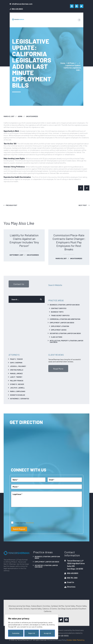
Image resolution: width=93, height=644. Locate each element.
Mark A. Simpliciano (18, 391)
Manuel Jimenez (16, 373)
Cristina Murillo (17, 370)
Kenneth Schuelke (18, 395)
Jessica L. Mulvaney (18, 366)
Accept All (47, 633)
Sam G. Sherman (16, 363)
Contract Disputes (59, 308)
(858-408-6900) (62, 636)
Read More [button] (58, 369)
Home (63, 63)
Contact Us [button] (19, 284)
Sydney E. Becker (17, 384)
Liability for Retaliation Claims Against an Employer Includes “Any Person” (24, 240)
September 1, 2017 (16, 255)
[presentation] (29, 514)
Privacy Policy (61, 640)
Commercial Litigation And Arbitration (65, 319)
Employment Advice (59, 330)
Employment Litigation (60, 326)
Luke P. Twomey (16, 377)
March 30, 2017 (61, 258)
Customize (16, 633)
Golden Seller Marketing (76, 640)
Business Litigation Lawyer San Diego (65, 305)
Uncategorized (32, 116)
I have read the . (25, 523)
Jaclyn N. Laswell (17, 388)
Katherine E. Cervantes (20, 399)
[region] (31, 627)
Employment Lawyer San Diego (62, 323)
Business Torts (57, 312)
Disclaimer (51, 640)
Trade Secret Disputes (60, 315)
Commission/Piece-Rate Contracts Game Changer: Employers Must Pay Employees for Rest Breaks (69, 242)
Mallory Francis (17, 381)
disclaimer (30, 523)
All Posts (71, 63)
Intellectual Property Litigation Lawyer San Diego (66, 341)
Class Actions (57, 337)
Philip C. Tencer (16, 359)
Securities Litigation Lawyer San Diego (65, 333)
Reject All (32, 633)
